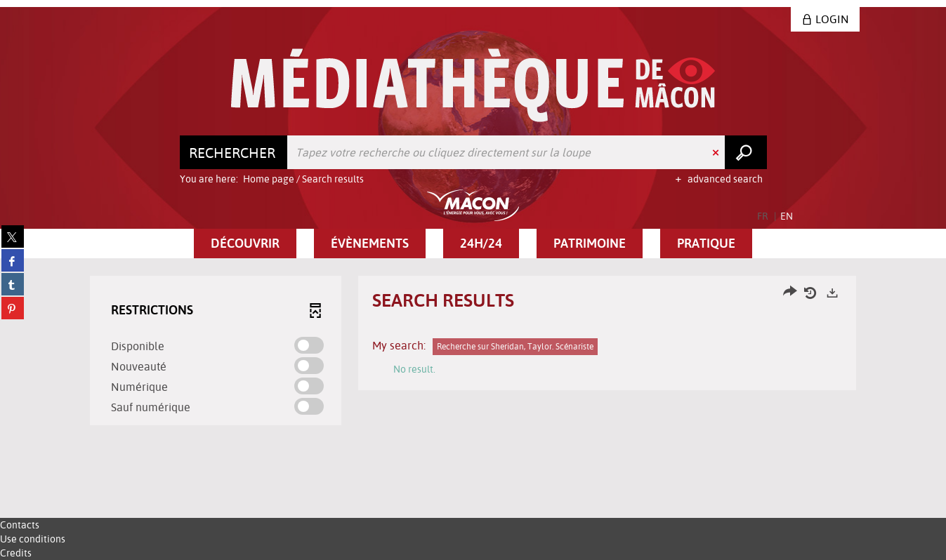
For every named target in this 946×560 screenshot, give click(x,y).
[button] (245, 244)
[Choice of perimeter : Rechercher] (234, 152)
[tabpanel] (473, 352)
